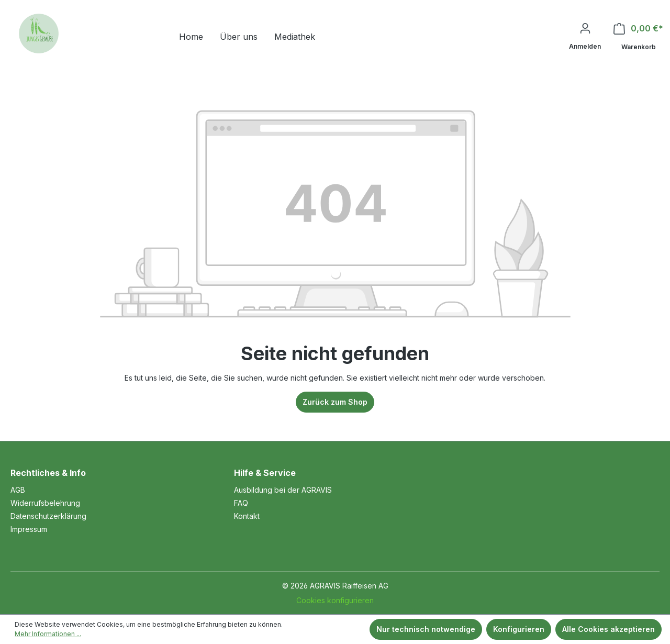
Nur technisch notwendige (426, 629)
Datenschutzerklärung (48, 516)
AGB (18, 490)
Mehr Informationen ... (48, 634)
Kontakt (247, 516)
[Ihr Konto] (585, 37)
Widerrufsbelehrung (45, 503)
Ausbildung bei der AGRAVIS (283, 490)
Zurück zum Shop (335, 402)
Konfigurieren (519, 629)
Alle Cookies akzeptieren (608, 629)
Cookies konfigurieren (335, 600)
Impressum (29, 529)
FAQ (241, 503)
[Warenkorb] (638, 38)
